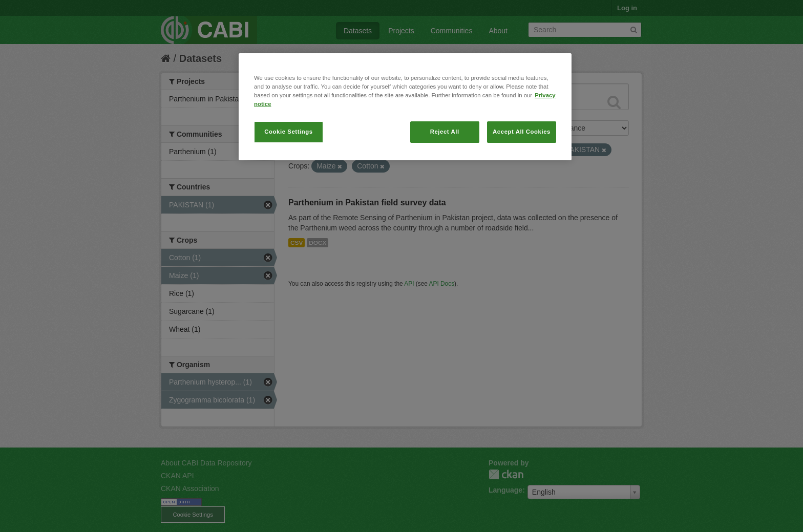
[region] (405, 107)
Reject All (445, 132)
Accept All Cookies (522, 132)
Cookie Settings (289, 132)
